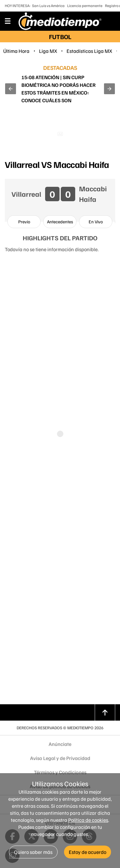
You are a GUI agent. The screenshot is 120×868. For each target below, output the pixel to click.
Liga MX (48, 51)
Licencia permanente (85, 6)
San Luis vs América (48, 6)
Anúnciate (60, 744)
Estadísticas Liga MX (89, 51)
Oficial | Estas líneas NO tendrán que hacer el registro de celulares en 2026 (59, 89)
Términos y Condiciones (60, 772)
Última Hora (16, 51)
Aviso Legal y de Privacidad (60, 758)
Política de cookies (88, 820)
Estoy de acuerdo (88, 852)
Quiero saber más (33, 852)
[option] (24, 222)
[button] (11, 89)
